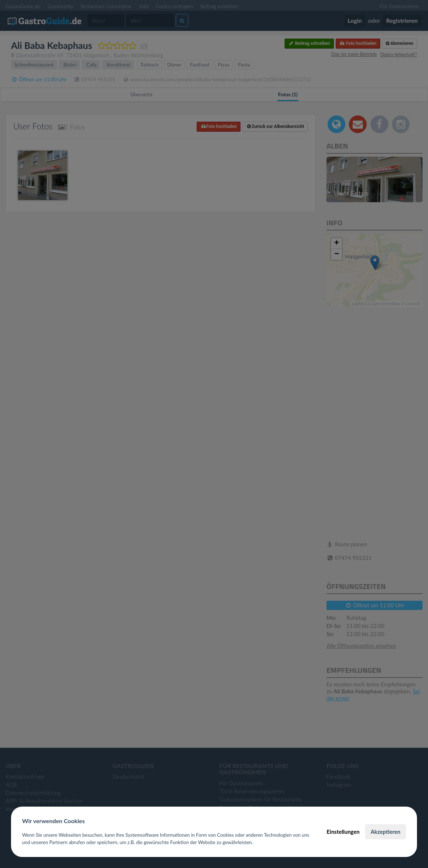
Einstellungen (343, 832)
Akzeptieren (386, 832)
